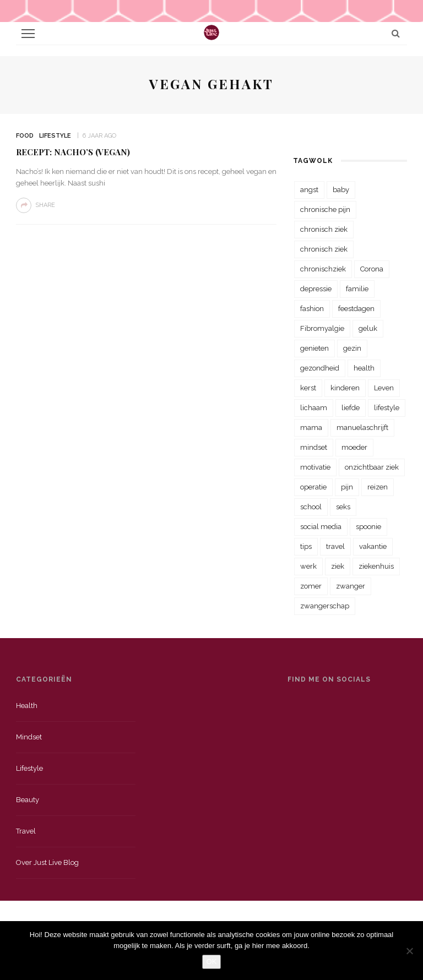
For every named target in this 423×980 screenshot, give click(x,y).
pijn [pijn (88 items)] (347, 487)
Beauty (28, 800)
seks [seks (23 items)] (343, 507)
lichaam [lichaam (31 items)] (314, 408)
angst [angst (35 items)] (309, 190)
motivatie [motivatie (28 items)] (315, 467)
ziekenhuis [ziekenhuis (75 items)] (376, 566)
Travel (26, 831)
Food (25, 136)
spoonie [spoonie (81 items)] (368, 527)
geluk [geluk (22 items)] (368, 328)
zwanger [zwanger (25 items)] (351, 586)
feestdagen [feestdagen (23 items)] (356, 309)
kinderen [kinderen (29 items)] (345, 388)
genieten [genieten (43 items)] (314, 348)
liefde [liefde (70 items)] (351, 408)
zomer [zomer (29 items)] (311, 586)
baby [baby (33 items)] (341, 190)
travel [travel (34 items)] (335, 546)
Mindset (29, 737)
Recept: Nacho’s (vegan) (73, 152)
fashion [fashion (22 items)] (312, 309)
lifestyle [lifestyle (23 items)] (387, 408)
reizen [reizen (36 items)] (378, 487)
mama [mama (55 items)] (311, 428)
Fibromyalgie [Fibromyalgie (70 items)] (322, 328)
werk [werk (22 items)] (308, 566)
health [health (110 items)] (364, 368)
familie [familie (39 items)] (357, 289)
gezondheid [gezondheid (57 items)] (320, 368)
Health (27, 706)
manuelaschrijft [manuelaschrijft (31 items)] (362, 428)
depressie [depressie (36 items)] (316, 289)
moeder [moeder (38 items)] (354, 447)
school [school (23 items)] (311, 507)
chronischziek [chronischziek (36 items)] (323, 269)
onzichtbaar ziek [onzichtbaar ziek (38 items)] (372, 467)
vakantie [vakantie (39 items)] (373, 546)
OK (212, 962)
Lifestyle (55, 136)
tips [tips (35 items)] (306, 546)
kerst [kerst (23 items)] (308, 388)
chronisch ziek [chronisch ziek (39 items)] (324, 249)
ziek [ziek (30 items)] (338, 566)
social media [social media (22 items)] (321, 527)
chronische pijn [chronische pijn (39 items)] (325, 209)
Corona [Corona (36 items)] (372, 269)
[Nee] (409, 951)
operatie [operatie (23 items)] (313, 487)
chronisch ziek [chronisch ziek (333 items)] (324, 229)
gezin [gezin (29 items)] (352, 348)
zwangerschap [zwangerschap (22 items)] (325, 606)
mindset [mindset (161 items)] (314, 447)
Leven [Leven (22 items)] (384, 388)
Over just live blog (47, 862)
